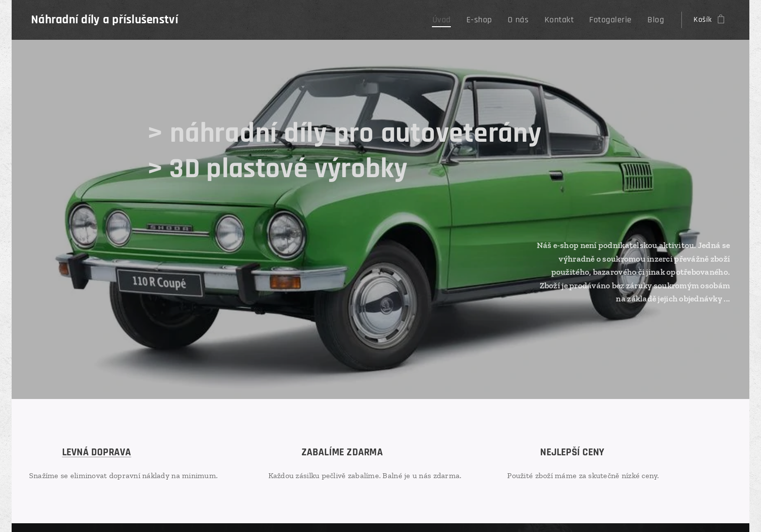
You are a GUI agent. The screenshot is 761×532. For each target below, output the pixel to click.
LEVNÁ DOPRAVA (97, 452)
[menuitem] (459, 20)
